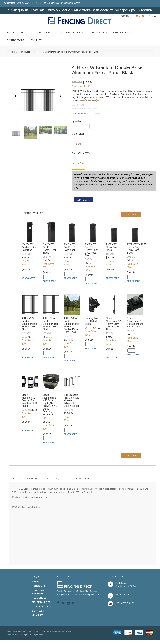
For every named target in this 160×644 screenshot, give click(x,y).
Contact (36, 41)
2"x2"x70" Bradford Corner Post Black (49, 249)
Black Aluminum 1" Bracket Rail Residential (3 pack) (29, 401)
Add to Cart (28, 279)
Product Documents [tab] (79, 479)
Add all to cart (131, 215)
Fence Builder (124, 33)
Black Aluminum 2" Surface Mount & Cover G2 (135, 323)
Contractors (15, 41)
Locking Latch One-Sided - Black (92, 321)
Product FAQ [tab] (52, 479)
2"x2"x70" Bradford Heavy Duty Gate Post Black (91, 250)
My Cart (141, 16)
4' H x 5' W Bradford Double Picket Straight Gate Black (50, 324)
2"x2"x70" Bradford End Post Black (71, 248)
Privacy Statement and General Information (23, 632)
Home (10, 33)
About (26, 33)
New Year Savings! (71, 33)
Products (45, 33)
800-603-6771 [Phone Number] (23, 3)
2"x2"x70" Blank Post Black (112, 248)
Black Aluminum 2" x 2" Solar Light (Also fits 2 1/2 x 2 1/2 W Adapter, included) (50, 405)
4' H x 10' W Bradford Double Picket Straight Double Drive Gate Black (71, 326)
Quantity (76, 122)
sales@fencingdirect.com (68, 3)
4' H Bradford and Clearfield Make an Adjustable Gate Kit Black (71, 401)
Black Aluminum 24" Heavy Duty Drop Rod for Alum (114, 324)
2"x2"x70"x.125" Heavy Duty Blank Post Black (136, 249)
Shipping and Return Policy (51, 632)
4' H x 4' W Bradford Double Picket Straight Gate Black (29, 324)
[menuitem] (10, 32)
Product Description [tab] (25, 478)
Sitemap (66, 632)
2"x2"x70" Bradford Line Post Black (29, 248)
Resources (98, 33)
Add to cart (83, 200)
